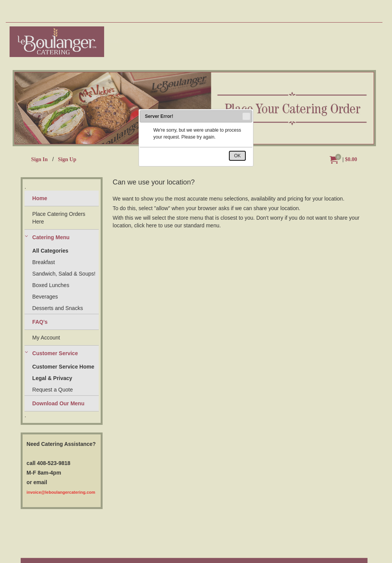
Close (246, 116)
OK (237, 156)
